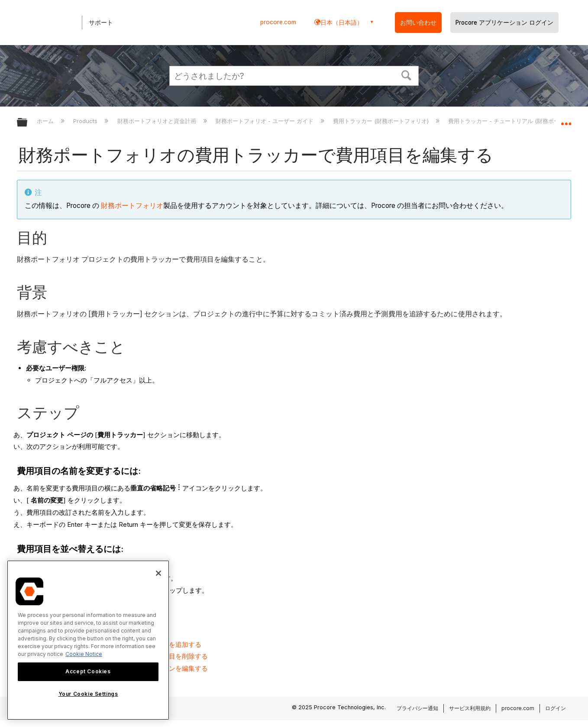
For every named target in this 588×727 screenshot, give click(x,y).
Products (86, 121)
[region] (88, 640)
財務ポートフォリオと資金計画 (158, 121)
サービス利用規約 (470, 708)
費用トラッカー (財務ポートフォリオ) (382, 121)
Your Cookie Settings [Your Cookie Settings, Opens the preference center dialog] (88, 694)
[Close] (158, 573)
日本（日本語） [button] (342, 22)
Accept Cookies (88, 671)
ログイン (556, 708)
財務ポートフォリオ (132, 206)
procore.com (278, 22)
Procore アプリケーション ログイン (504, 23)
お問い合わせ (418, 23)
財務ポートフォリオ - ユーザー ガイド (265, 121)
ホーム (46, 121)
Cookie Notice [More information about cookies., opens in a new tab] (84, 654)
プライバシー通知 (417, 708)
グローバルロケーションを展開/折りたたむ (566, 120)
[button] (407, 75)
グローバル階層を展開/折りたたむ (28, 123)
